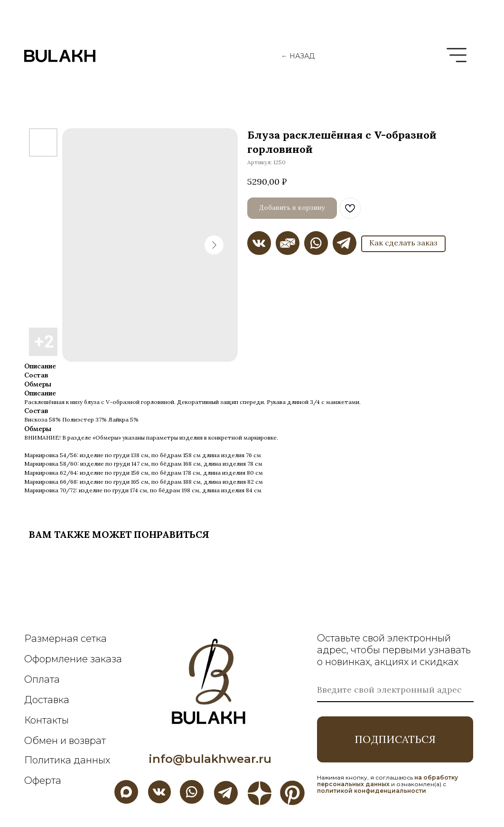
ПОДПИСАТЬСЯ (395, 739)
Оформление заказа (73, 659)
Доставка (47, 700)
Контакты (47, 720)
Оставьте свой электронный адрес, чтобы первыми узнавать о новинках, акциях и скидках (394, 650)
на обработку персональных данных (387, 781)
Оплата (42, 679)
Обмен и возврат (65, 741)
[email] (395, 690)
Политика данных (67, 760)
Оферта (43, 780)
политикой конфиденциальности (372, 791)
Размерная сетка (65, 639)
